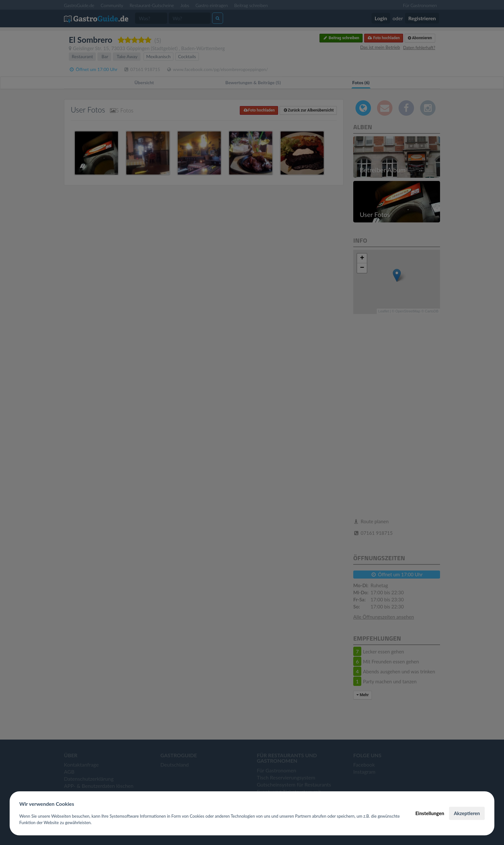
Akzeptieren (467, 813)
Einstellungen (430, 813)
